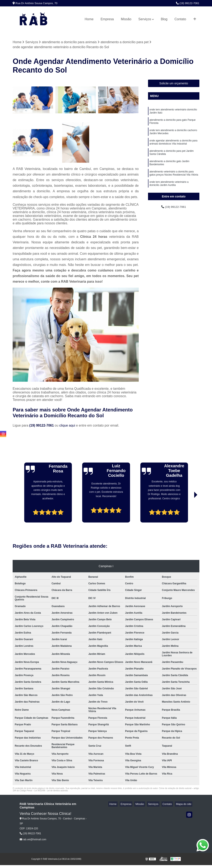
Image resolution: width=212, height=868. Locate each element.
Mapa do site (185, 805)
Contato (180, 19)
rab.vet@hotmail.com (33, 840)
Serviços (145, 19)
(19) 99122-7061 (188, 3)
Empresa (107, 19)
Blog (164, 19)
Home (89, 19)
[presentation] (24, 511)
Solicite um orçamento (174, 84)
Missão (126, 19)
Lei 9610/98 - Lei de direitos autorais (51, 791)
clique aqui (67, 426)
